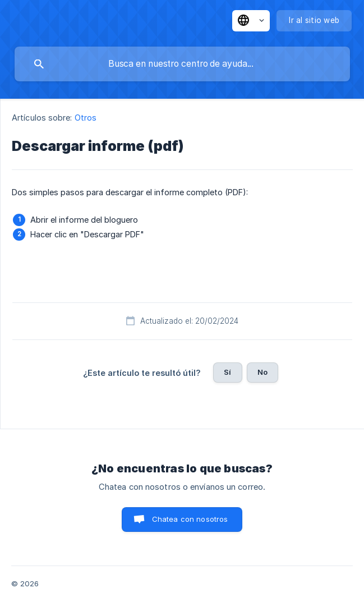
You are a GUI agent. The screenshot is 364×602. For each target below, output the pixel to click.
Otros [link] (86, 118)
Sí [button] (227, 372)
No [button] (262, 372)
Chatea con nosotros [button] (190, 519)
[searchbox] (182, 64)
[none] (251, 21)
